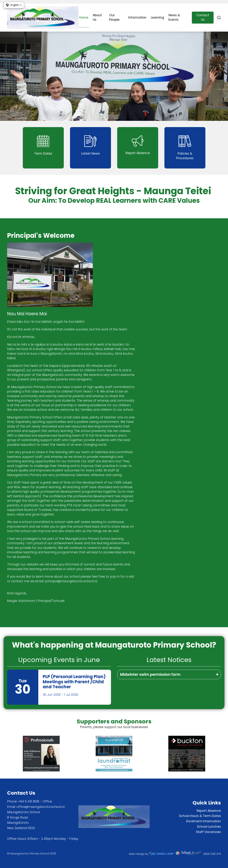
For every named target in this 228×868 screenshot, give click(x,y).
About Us (97, 17)
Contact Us (203, 17)
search (219, 18)
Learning (157, 17)
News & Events (174, 17)
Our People (114, 17)
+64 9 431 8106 (29, 801)
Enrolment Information (204, 821)
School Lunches (209, 827)
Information (137, 17)
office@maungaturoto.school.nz (41, 807)
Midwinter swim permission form (150, 674)
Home (84, 17)
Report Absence (209, 811)
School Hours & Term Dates (200, 816)
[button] (14, 5)
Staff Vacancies (208, 832)
